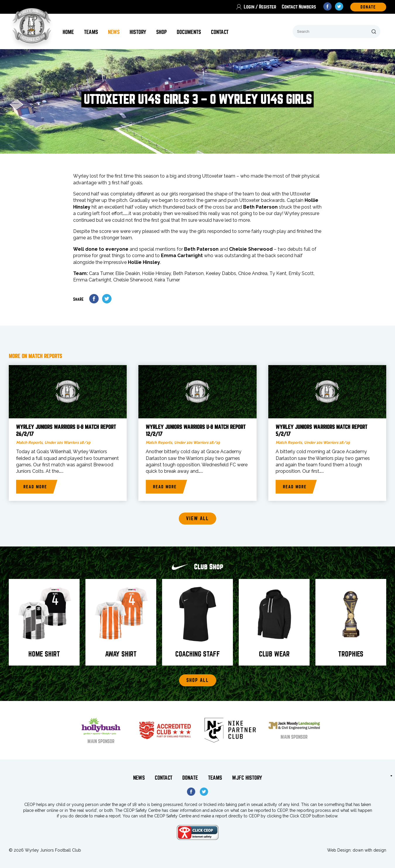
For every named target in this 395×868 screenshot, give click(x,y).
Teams (91, 32)
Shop (162, 32)
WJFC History (247, 778)
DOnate (368, 7)
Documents (189, 32)
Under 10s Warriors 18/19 (67, 442)
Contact (220, 32)
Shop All (198, 680)
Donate (190, 778)
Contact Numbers (299, 7)
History (138, 32)
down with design (369, 850)
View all (197, 519)
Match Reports (29, 442)
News (114, 32)
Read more (35, 487)
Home (68, 32)
